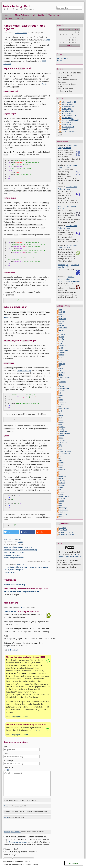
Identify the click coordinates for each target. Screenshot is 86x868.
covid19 (62, 348)
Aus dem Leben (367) (69, 104)
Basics (45, 84)
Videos (61, 501)
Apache (62, 316)
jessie (61, 415)
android (62, 312)
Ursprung (18, 712)
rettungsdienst (64, 454)
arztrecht (62, 319)
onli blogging (63, 206)
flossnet (62, 386)
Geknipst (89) (67, 109)
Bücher (62, 341)
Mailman (62, 427)
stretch (62, 478)
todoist (61, 487)
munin (61, 436)
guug (61, 395)
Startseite (8, 15)
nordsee (62, 440)
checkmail (63, 346)
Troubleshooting (24, 367)
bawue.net (63, 328)
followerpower (64, 388)
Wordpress (63, 514)
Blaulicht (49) (66, 113)
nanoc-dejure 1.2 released (12, 551)
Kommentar (9, 763)
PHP (60, 447)
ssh (60, 472)
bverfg (61, 339)
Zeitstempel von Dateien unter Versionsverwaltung (20, 546)
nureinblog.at (63, 265)
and (60, 310)
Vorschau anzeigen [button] (11, 590)
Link (10, 646)
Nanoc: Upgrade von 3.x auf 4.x (14, 548)
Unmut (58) (66, 129)
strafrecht (63, 476)
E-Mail (6, 750)
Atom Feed (63, 530)
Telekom (62, 485)
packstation (63, 442)
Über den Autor (55, 15)
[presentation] (20, 819)
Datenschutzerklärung (18, 835)
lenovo (61, 422)
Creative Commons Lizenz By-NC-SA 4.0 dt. (69, 555)
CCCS (44, 61)
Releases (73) (66, 124)
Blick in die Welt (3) (69, 116)
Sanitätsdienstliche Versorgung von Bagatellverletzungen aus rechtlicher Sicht (16, 566)
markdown (63, 431)
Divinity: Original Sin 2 (67, 207)
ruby (61, 456)
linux (61, 424)
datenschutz (64, 350)
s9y (60, 458)
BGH (61, 332)
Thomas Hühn (10, 607)
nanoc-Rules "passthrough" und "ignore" (24, 27)
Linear (23, 603)
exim (61, 379)
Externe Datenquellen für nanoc (14, 554)
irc (60, 413)
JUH (60, 418)
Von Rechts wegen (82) (70, 131)
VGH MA (62, 499)
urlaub (61, 492)
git (60, 393)
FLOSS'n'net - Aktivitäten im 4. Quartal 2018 (18, 543)
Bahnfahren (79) (68, 106)
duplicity (62, 373)
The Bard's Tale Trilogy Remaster (68, 147)
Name (6, 743)
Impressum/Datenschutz (14, 19)
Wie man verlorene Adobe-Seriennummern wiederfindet (69, 279)
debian (62, 355)
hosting (62, 404)
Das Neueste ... (62, 58)
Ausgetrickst (21, 560)
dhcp (61, 357)
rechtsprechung (65, 451)
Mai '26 (70, 45)
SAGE (61, 460)
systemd (62, 483)
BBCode (7, 811)
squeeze (62, 469)
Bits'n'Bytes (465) (68, 111)
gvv (60, 397)
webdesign (63, 508)
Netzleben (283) (67, 122)
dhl (60, 359)
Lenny (61, 420)
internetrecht (64, 409)
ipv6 (60, 411)
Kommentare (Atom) (66, 534)
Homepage (8, 756)
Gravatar (7, 825)
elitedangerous (64, 377)
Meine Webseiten (22, 15)
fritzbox (62, 391)
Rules (6, 315)
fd (60, 384)
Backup (62, 325)
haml (61, 400)
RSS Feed (62, 528)
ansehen (7, 64)
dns (60, 361)
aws (60, 323)
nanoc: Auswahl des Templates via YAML (21, 587)
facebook (62, 382)
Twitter (62, 490)
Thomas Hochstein (21, 33)
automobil (63, 321)
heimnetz (62, 402)
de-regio (62, 352)
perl (60, 445)
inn (60, 406)
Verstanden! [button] (74, 863)
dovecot (62, 364)
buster (61, 337)
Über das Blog (39, 15)
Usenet (62, 494)
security (62, 463)
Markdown (8, 799)
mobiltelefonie (64, 433)
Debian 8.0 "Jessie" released (39, 563)
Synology (62, 481)
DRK (60, 366)
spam (61, 465)
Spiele (61, 467)
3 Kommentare (17, 535)
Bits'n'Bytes (7, 535)
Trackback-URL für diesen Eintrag (14, 581)
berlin (61, 330)
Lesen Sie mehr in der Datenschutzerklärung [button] (21, 865)
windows (62, 512)
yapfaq (61, 517)
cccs (60, 343)
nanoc (47, 40)
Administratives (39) (69, 102)
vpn (60, 505)
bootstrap (63, 334)
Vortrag (62, 503)
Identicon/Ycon (16, 825)
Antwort (15, 646)
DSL (60, 370)
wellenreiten (64, 510)
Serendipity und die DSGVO (69, 266)
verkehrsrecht (64, 496)
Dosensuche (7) (67, 118)
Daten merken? (12, 842)
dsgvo (61, 368)
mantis (61, 429)
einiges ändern (36, 726)
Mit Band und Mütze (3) (70, 120)
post (61, 449)
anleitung (62, 314)
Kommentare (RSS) (66, 532)
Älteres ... (60, 60)
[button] (11, 528)
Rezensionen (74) (68, 127)
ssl (60, 474)
